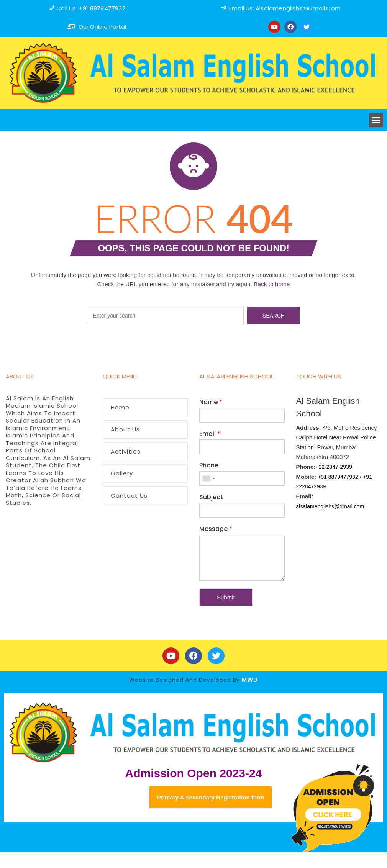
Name (211, 402)
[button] (376, 120)
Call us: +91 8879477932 (91, 8)
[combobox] (208, 478)
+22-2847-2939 (334, 467)
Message (216, 529)
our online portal (102, 27)
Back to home (272, 284)
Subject (211, 497)
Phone (209, 466)
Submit (226, 597)
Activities (126, 451)
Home (120, 407)
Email (210, 434)
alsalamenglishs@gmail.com (330, 506)
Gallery (122, 473)
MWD (250, 680)
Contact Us (129, 495)
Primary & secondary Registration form (211, 797)
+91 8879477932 (338, 477)
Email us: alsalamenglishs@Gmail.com (285, 8)
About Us (125, 429)
